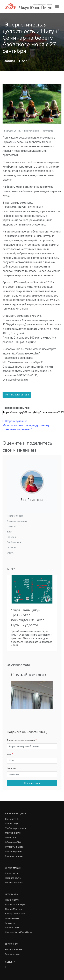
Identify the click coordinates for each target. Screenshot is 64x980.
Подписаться (32, 783)
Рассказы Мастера (15, 904)
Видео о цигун (12, 928)
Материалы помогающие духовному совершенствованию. (26, 427)
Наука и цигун (12, 900)
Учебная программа (15, 828)
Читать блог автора (17, 395)
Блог (23, 61)
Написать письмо (14, 950)
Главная (9, 61)
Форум (10, 553)
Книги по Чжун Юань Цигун (19, 932)
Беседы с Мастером (16, 914)
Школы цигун (12, 824)
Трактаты (10, 923)
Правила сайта (13, 878)
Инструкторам (15, 516)
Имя (9, 754)
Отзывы (11, 548)
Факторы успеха (14, 851)
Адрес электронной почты (21, 740)
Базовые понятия (14, 856)
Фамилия (11, 768)
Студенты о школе (15, 847)
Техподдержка (13, 954)
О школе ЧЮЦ (12, 819)
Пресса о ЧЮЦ (13, 918)
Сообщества (14, 542)
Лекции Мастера (14, 909)
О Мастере (11, 837)
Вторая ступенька (15, 421)
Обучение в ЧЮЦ (14, 842)
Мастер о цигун (13, 833)
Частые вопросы (14, 883)
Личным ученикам (17, 521)
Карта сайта (12, 873)
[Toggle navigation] (57, 7)
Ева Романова (32, 131)
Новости (12, 526)
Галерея (11, 537)
